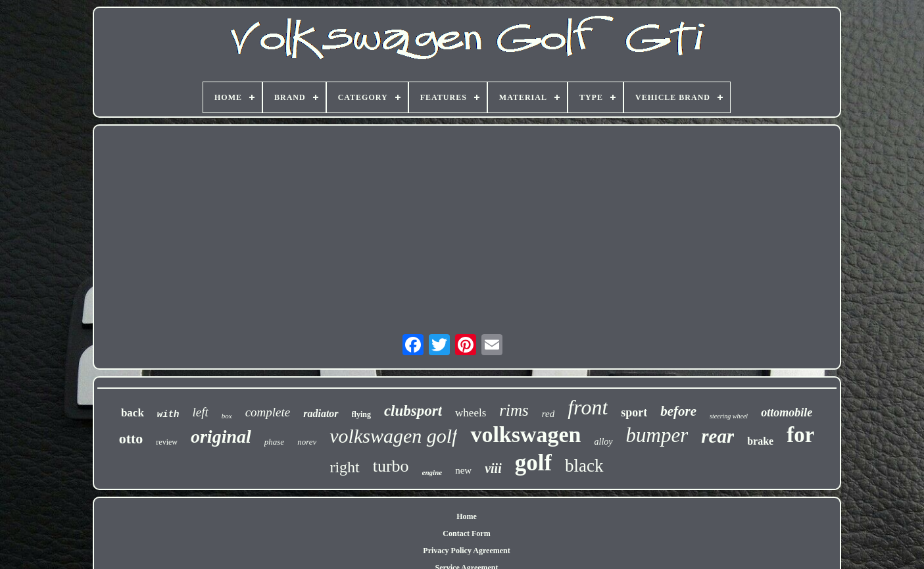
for (800, 435)
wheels (471, 413)
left (200, 412)
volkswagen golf (393, 436)
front (588, 407)
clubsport (413, 411)
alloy (604, 442)
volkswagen (525, 434)
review (167, 442)
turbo (391, 466)
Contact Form (466, 533)
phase (274, 442)
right (344, 467)
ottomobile (787, 412)
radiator (321, 413)
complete (268, 412)
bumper (657, 435)
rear (717, 436)
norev (307, 442)
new (463, 470)
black (584, 466)
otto (131, 438)
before (678, 411)
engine (432, 472)
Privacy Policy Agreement (466, 551)
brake (760, 441)
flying (361, 414)
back (133, 413)
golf (533, 463)
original (221, 436)
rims (514, 410)
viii (493, 468)
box (227, 416)
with (168, 414)
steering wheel (729, 416)
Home (467, 516)
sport (634, 412)
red (548, 414)
